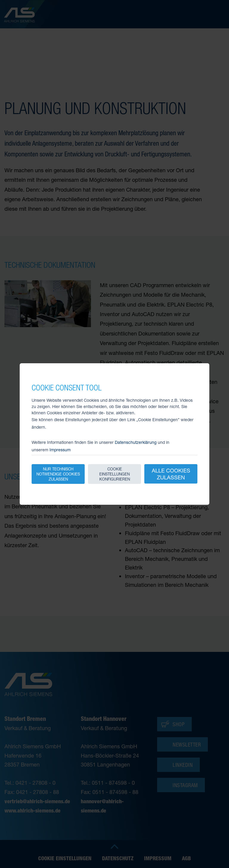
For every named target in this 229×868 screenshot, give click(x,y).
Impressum (60, 450)
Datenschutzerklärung (136, 442)
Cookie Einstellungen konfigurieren (115, 474)
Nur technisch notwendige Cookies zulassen (58, 474)
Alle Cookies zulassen (171, 474)
